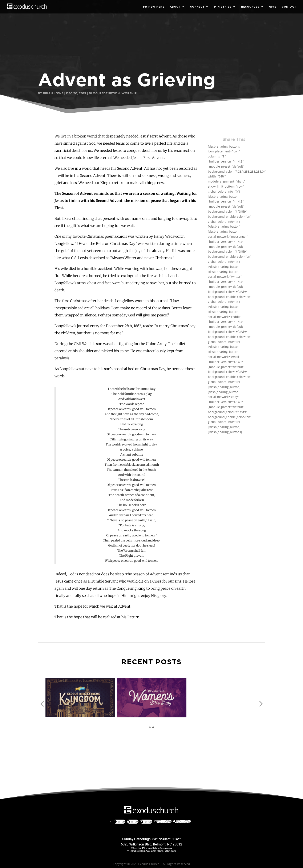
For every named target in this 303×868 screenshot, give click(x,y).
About (175, 7)
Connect (197, 7)
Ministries (223, 7)
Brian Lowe (53, 93)
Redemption (110, 93)
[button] (42, 704)
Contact (289, 7)
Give (273, 7)
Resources (250, 7)
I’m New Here (154, 7)
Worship (129, 93)
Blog (93, 93)
